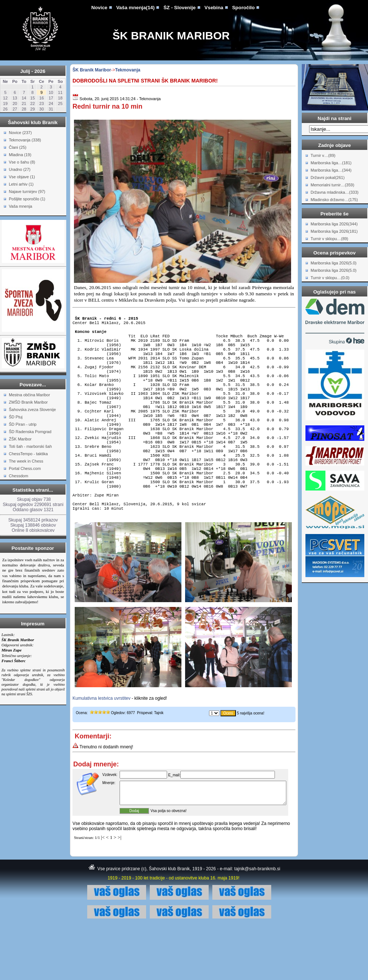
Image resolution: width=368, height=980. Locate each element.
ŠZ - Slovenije (179, 8)
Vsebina (214, 8)
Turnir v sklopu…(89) (329, 239)
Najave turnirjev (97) (27, 192)
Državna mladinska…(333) (335, 192)
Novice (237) (20, 133)
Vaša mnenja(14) (135, 8)
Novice (99, 8)
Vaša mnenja (20, 206)
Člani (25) (18, 147)
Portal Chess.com (25, 468)
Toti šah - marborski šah (30, 446)
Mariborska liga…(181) (331, 163)
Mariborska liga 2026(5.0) (334, 263)
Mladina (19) (20, 155)
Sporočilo (243, 8)
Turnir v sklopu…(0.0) (330, 278)
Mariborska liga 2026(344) (334, 224)
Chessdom (19, 476)
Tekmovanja (128, 70)
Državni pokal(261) (328, 178)
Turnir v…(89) (323, 155)
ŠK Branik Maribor (171, 36)
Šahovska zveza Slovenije (32, 410)
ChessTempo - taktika (28, 454)
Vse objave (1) (22, 177)
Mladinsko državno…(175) (334, 200)
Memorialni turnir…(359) (332, 185)
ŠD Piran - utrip (23, 424)
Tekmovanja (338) (25, 140)
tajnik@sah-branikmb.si (257, 923)
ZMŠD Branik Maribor (28, 402)
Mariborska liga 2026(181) (334, 231)
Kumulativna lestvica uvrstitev (101, 748)
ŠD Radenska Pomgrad (30, 432)
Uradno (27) (20, 169)
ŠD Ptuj (16, 417)
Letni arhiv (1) (21, 184)
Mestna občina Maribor (29, 395)
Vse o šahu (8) (22, 162)
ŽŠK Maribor (20, 439)
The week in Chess (26, 461)
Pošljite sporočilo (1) (27, 199)
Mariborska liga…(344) (331, 170)
